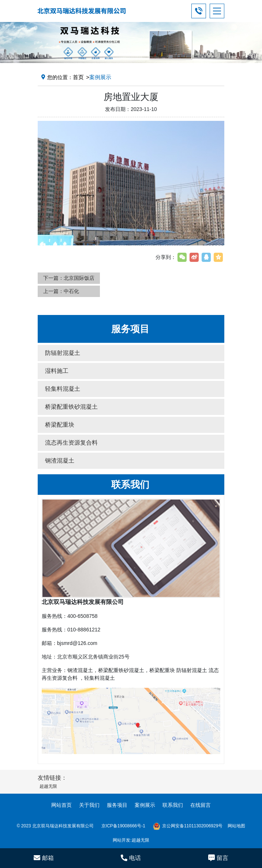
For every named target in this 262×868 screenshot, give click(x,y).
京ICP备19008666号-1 (123, 826)
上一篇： (61, 291)
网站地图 (236, 826)
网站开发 (121, 840)
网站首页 (61, 805)
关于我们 (89, 805)
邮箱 (44, 858)
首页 (78, 77)
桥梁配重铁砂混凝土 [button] (71, 407)
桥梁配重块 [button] (60, 425)
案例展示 (145, 805)
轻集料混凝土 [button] (63, 389)
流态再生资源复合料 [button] (71, 443)
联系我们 (173, 805)
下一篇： (69, 278)
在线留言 (201, 805)
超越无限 (141, 840)
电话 (131, 858)
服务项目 (117, 805)
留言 (218, 858)
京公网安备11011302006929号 (188, 826)
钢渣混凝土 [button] (60, 461)
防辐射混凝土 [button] (63, 353)
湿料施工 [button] (57, 371)
